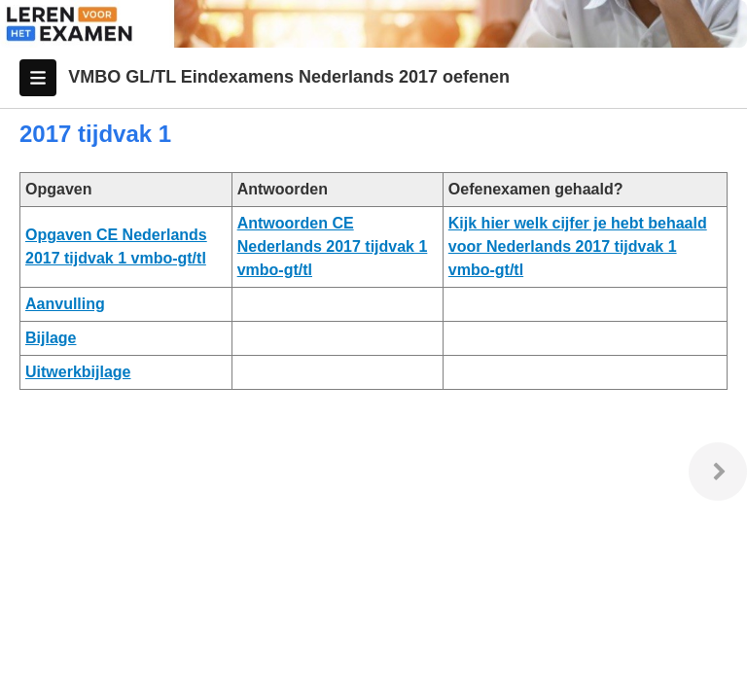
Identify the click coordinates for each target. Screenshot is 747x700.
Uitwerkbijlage (78, 372)
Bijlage (51, 338)
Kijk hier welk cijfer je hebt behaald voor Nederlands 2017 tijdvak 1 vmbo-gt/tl (578, 246)
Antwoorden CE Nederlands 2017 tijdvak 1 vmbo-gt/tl (333, 246)
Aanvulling (65, 304)
